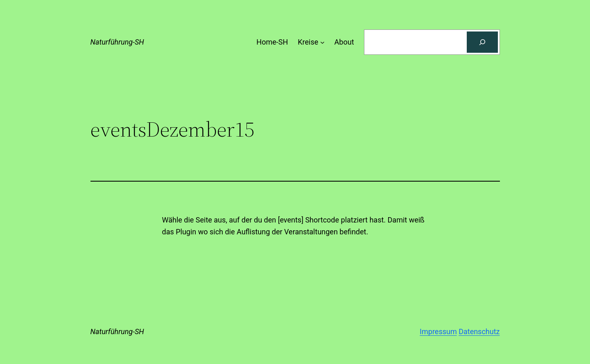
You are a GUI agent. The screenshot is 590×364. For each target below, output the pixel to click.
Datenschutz (479, 331)
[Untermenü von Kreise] (322, 42)
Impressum (438, 331)
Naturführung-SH (117, 42)
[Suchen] (482, 42)
